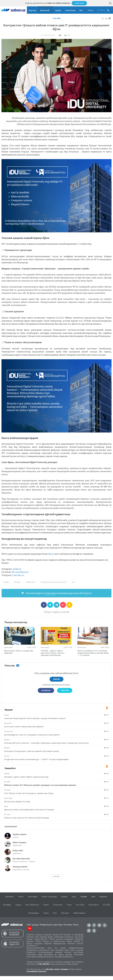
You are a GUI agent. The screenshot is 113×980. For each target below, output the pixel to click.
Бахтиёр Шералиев (21, 859)
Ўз (101, 10)
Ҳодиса (22, 907)
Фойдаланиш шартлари (51, 929)
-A (102, 18)
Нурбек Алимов (20, 834)
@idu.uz (17, 569)
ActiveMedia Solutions (36, 975)
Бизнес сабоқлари (49, 897)
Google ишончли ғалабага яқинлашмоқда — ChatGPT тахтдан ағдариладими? (37, 759)
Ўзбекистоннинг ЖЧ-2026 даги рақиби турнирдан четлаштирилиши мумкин (40, 785)
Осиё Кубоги (101, 907)
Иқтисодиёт (9, 647)
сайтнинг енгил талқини (56, 973)
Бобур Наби (18, 850)
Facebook (46, 690)
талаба (6, 582)
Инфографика (86, 916)
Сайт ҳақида (33, 929)
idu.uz (51, 554)
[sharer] (44, 605)
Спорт (76, 907)
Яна (81, 10)
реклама (17, 582)
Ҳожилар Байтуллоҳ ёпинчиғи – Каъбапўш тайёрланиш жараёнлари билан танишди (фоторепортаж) (47, 743)
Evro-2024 (87, 907)
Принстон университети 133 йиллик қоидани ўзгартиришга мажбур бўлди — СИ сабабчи (93, 653)
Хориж (58, 10)
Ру (104, 10)
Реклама (68, 929)
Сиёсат (19, 897)
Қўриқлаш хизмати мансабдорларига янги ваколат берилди (30, 810)
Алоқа (76, 929)
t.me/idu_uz (18, 575)
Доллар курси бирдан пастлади (18, 801)
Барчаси (33, 10)
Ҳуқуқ (7, 806)
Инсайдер (11, 907)
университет (31, 582)
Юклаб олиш (79, 3)
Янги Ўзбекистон (37, 907)
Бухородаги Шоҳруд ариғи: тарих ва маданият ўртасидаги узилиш (32, 751)
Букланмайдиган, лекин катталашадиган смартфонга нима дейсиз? (32, 735)
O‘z (99, 10)
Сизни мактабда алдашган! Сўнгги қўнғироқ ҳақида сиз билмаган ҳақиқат (35, 718)
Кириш (91, 10)
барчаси (56, 876)
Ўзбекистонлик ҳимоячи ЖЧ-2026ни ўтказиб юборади (27, 818)
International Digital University (54, 582)
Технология (70, 10)
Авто (61, 916)
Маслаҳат (72, 916)
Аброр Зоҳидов (19, 842)
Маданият (106, 897)
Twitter (65, 690)
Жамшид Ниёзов (20, 867)
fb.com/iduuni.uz (20, 572)
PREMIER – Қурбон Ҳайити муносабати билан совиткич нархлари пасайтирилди (53, 653)
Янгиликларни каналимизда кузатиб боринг (59, 593)
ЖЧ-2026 (8, 782)
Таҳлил (7, 756)
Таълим (57, 18)
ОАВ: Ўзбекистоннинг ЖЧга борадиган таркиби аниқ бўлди (29, 793)
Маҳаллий (45, 10)
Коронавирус (38, 916)
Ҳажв (95, 897)
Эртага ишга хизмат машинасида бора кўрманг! (24, 727)
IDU (73, 582)
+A (106, 18)
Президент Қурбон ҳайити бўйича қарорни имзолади (27, 777)
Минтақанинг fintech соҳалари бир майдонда (19, 652)
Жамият (7, 740)
